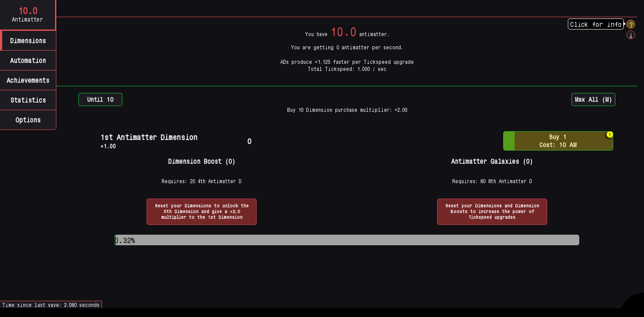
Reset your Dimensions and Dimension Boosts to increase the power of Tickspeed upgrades (492, 211)
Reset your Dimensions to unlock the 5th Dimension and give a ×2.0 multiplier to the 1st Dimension (202, 211)
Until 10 (100, 99)
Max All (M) (593, 99)
